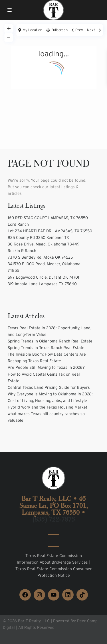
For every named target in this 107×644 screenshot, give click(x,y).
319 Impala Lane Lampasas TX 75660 (42, 284)
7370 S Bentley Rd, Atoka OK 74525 (40, 257)
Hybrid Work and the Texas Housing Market (48, 407)
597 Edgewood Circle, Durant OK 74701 (43, 277)
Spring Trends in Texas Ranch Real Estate (46, 348)
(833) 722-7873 (54, 519)
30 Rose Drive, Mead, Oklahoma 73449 (44, 244)
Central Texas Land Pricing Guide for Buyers (49, 387)
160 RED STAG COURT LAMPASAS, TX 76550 (48, 218)
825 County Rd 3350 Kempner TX (38, 237)
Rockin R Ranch (22, 251)
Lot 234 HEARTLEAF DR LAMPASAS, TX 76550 (50, 231)
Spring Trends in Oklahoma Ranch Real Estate (50, 341)
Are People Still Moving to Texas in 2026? (46, 367)
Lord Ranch (18, 224)
